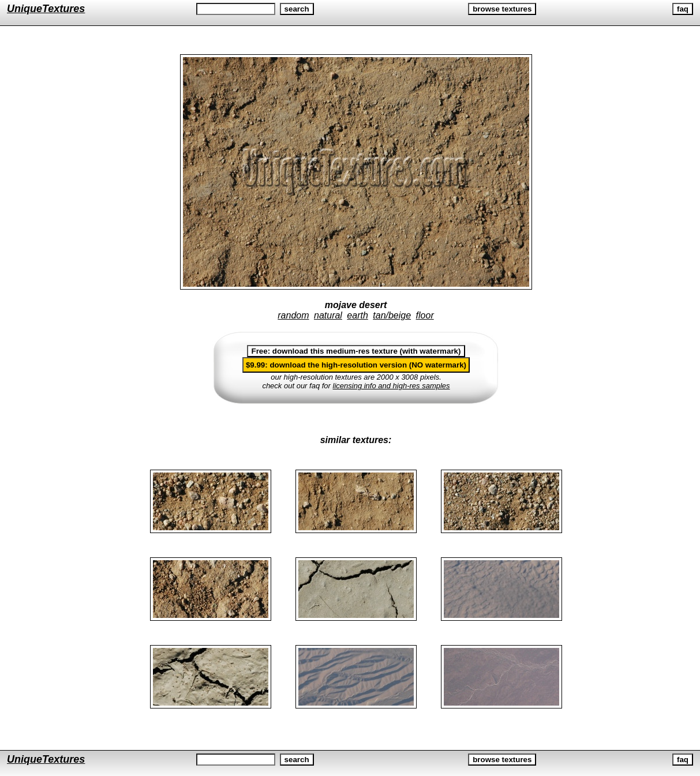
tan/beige (392, 315)
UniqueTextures (46, 9)
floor (425, 315)
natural (328, 315)
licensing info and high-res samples (392, 386)
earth (357, 315)
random (293, 315)
